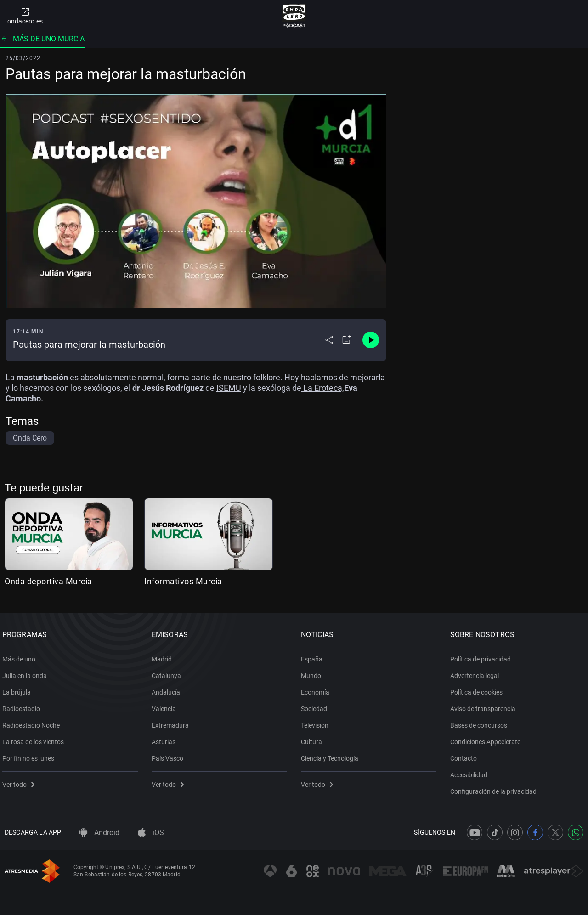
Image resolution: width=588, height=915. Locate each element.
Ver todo (21, 781)
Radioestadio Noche (33, 722)
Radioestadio (23, 706)
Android (99, 833)
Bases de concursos (481, 722)
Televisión (317, 722)
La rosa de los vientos (35, 739)
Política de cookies (479, 689)
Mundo (313, 672)
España (314, 656)
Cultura (314, 739)
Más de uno (21, 656)
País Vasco (170, 755)
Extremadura (172, 722)
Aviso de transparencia (485, 706)
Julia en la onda (27, 672)
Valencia (166, 706)
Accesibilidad (471, 772)
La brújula (19, 689)
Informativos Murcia (183, 581)
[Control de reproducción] (371, 340)
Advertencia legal (477, 672)
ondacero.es (25, 16)
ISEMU (229, 388)
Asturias (166, 739)
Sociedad (316, 706)
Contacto (466, 755)
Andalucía (168, 689)
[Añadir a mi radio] (347, 340)
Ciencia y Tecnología (332, 755)
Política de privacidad (483, 656)
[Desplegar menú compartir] (329, 340)
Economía (317, 689)
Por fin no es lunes (31, 755)
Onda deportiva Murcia (48, 581)
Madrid (164, 656)
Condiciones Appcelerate (488, 739)
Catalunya (169, 672)
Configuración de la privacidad (496, 788)
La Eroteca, (323, 388)
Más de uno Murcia (42, 39)
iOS (151, 833)
